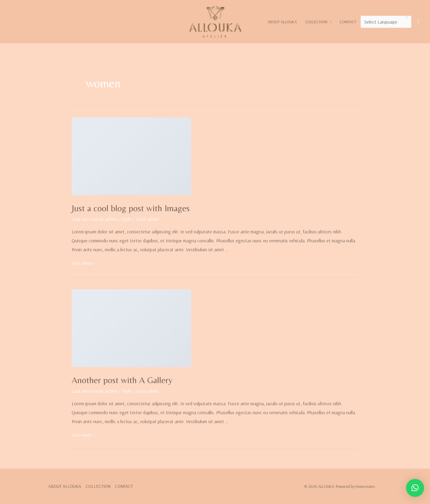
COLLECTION (316, 22)
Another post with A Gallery (122, 380)
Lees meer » (83, 263)
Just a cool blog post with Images (131, 208)
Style (127, 219)
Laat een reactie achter (95, 219)
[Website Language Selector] (386, 22)
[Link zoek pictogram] (419, 22)
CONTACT (348, 22)
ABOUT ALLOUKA (282, 22)
